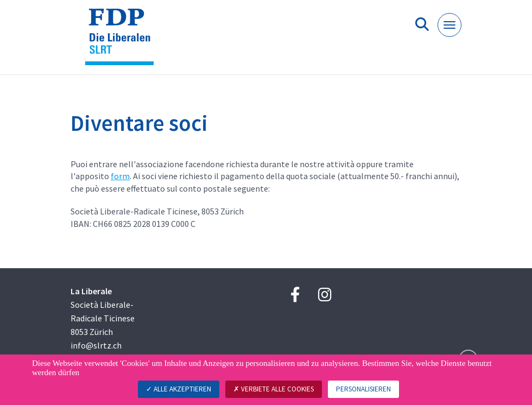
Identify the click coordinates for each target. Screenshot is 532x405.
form (120, 176)
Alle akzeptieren (179, 389)
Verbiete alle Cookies (274, 389)
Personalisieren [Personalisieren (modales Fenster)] (363, 389)
